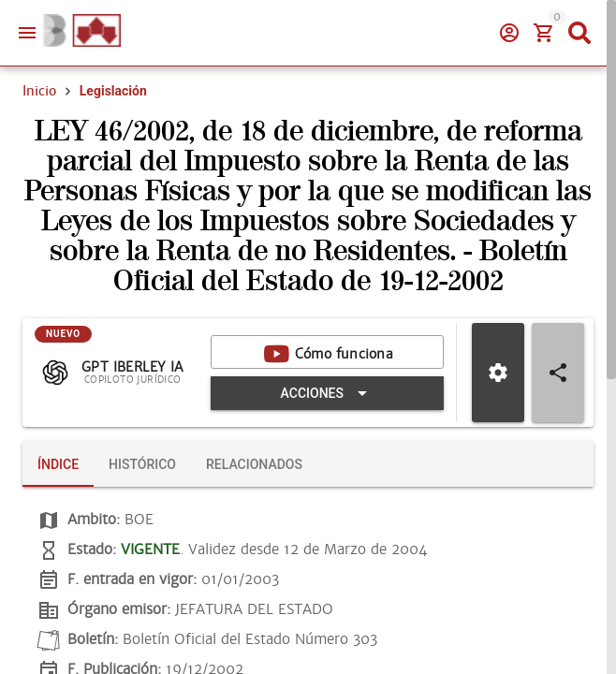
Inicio (39, 91)
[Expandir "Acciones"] (327, 393)
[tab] (58, 464)
